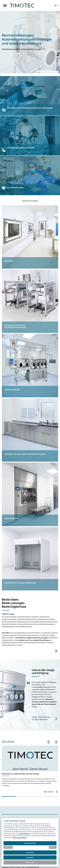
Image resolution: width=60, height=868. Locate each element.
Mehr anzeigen (30, 862)
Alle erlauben (30, 853)
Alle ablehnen (30, 857)
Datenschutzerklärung (20, 838)
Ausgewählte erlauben (30, 843)
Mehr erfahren (51, 792)
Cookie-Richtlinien (24, 834)
